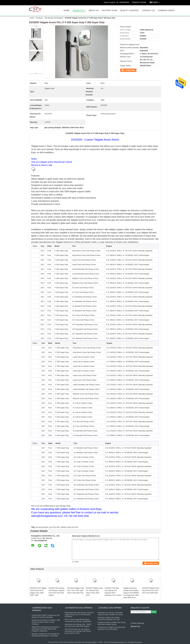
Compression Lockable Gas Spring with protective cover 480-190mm (111, 628)
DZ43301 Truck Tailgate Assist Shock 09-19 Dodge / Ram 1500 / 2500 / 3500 (38, 592)
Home (67, 10)
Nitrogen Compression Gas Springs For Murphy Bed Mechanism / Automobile (46, 635)
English (156, 2)
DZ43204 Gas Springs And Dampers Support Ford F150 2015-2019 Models (57, 592)
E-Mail (133, 623)
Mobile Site (135, 626)
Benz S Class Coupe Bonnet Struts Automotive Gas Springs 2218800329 (78, 620)
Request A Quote (139, 2)
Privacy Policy (53, 642)
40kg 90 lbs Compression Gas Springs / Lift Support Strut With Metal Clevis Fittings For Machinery (46, 629)
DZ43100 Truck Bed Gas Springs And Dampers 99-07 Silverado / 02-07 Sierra (113, 592)
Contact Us (148, 10)
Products (78, 10)
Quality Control (130, 10)
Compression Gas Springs (42, 609)
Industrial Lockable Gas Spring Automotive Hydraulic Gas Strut (109, 618)
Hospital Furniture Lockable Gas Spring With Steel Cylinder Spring (111, 623)
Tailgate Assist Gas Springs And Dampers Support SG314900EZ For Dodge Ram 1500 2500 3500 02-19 (131, 593)
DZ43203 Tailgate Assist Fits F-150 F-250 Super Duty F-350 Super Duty (76, 590)
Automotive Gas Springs (79, 608)
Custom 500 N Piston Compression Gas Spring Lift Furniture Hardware (46, 616)
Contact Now (125, 70)
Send (154, 612)
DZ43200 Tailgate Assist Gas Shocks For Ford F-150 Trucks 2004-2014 (151, 590)
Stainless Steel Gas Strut (69, 527)
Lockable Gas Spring (110, 608)
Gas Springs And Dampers (54, 18)
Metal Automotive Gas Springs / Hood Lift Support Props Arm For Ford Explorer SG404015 (79, 615)
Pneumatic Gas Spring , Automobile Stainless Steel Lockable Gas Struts (110, 614)
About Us (94, 10)
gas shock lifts (55, 527)
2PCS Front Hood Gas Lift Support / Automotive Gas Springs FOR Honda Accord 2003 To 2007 (78, 631)
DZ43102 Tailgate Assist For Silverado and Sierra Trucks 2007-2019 (95, 592)
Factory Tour (109, 10)
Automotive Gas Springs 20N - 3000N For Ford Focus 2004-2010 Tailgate (78, 625)
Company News (166, 10)
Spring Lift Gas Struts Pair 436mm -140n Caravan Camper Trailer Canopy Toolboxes (46, 622)
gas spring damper (42, 527)
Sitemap (140, 623)
